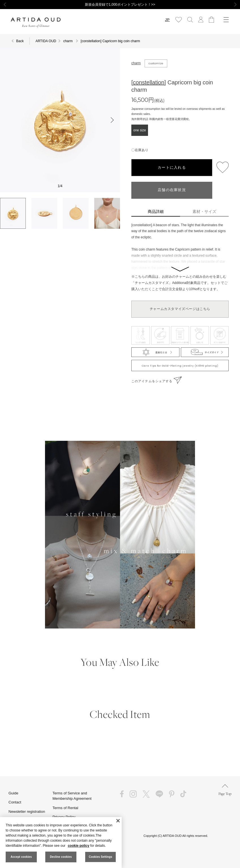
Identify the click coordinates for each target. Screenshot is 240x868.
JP (167, 20)
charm (136, 63)
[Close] (118, 821)
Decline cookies (61, 857)
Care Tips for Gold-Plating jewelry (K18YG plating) (180, 366)
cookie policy (78, 846)
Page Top (225, 790)
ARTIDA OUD (46, 41)
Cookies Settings (101, 857)
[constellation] (149, 82)
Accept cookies (21, 857)
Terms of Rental (65, 808)
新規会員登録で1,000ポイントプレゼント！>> (120, 5)
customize (156, 63)
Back (20, 41)
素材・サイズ (204, 211)
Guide (13, 793)
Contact (15, 802)
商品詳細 (156, 211)
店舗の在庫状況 (172, 190)
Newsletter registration (27, 812)
